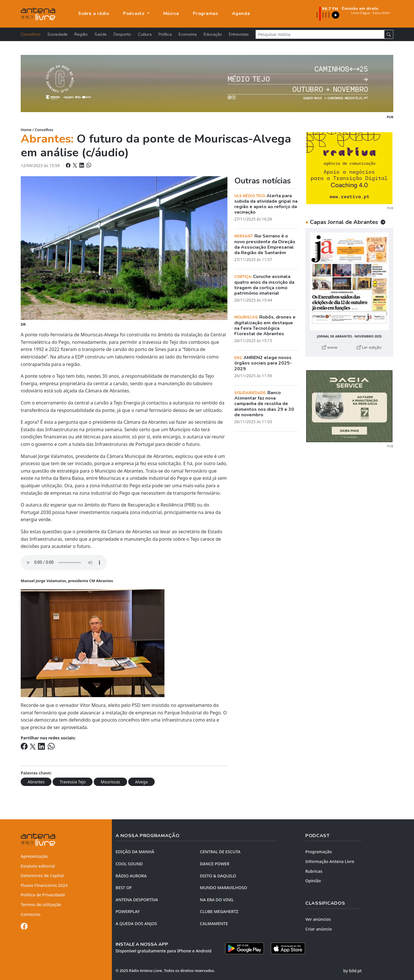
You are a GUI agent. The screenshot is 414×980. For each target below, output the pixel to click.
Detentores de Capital (42, 876)
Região (81, 34)
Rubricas (314, 871)
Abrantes (36, 782)
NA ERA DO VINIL (217, 900)
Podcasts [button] (135, 14)
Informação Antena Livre (330, 861)
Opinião (313, 881)
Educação (213, 34)
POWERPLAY (128, 911)
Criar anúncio (319, 929)
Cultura (145, 34)
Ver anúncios (318, 919)
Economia (188, 34)
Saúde (101, 34)
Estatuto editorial (38, 866)
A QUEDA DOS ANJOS (136, 924)
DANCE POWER (214, 864)
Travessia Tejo (73, 782)
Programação (319, 852)
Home (26, 130)
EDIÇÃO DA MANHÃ (135, 852)
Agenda (241, 14)
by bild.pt (352, 971)
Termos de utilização (41, 905)
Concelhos (31, 34)
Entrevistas (239, 34)
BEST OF (124, 888)
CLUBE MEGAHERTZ (219, 911)
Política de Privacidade (43, 895)
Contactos (31, 914)
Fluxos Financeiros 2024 (44, 885)
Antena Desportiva (137, 900)
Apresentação (34, 856)
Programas (206, 14)
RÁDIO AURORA (131, 876)
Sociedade (57, 34)
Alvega (141, 782)
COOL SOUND (129, 864)
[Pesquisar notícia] (320, 34)
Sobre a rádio (94, 14)
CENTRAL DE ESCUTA (220, 852)
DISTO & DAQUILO (218, 876)
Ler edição (369, 347)
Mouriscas (110, 782)
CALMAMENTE (214, 924)
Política (165, 34)
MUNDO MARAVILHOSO (223, 888)
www (330, 347)
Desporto (122, 34)
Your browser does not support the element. (64, 563)
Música (171, 14)
